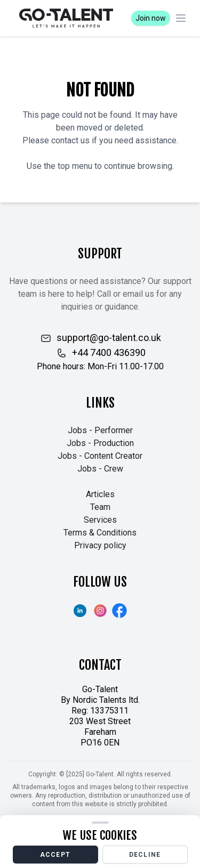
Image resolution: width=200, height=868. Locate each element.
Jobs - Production (100, 443)
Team (100, 507)
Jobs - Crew (100, 469)
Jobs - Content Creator (100, 456)
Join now (151, 18)
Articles (100, 494)
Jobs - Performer (100, 430)
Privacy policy (100, 545)
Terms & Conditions (100, 533)
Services (100, 520)
